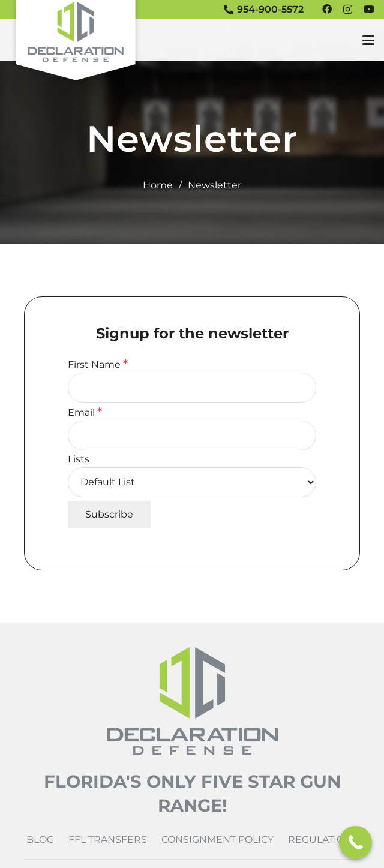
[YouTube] (369, 9)
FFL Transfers (108, 840)
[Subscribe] (109, 514)
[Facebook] (327, 9)
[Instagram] (348, 10)
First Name (98, 364)
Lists (79, 459)
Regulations (323, 840)
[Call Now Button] (355, 843)
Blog (40, 840)
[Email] (192, 435)
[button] (368, 40)
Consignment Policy (217, 840)
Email (85, 412)
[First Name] (192, 388)
